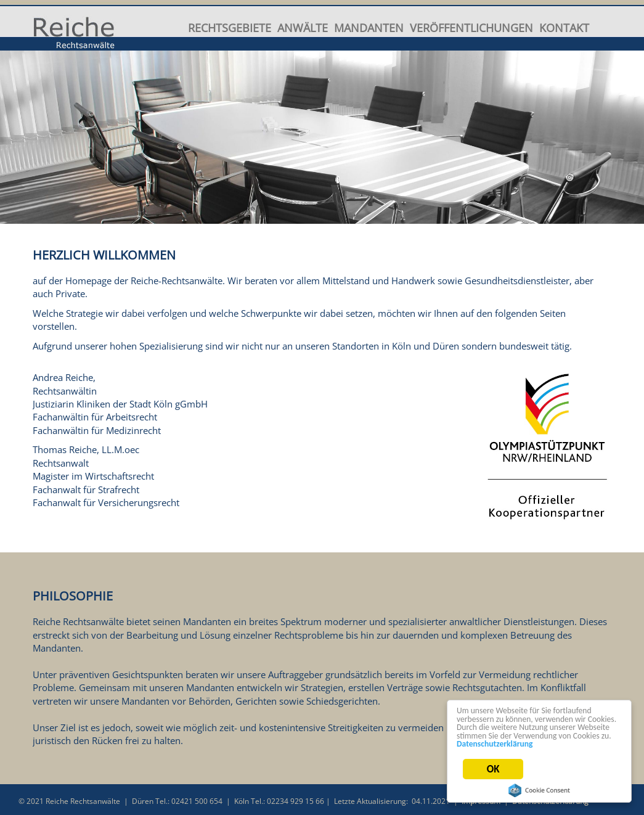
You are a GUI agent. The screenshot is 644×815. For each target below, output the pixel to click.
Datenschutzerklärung (497, 750)
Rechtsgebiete (230, 27)
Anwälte (303, 27)
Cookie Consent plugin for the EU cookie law (541, 790)
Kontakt (564, 27)
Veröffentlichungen (471, 27)
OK (495, 775)
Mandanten (369, 27)
